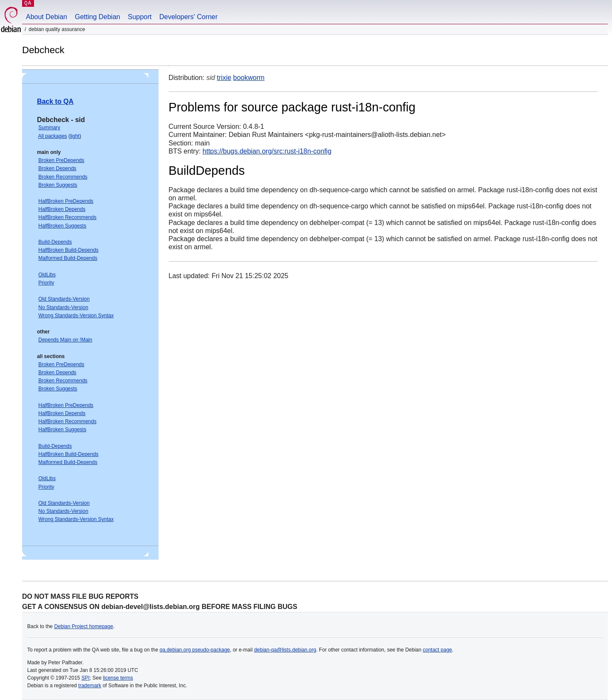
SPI (86, 678)
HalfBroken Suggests (62, 226)
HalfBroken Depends (62, 209)
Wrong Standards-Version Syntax (76, 316)
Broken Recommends (63, 177)
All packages (53, 136)
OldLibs (47, 275)
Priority (46, 283)
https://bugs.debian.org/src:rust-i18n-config (267, 151)
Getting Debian (98, 17)
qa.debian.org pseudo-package (195, 650)
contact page (438, 650)
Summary (49, 128)
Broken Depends (57, 168)
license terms (118, 678)
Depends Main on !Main (65, 340)
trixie (224, 78)
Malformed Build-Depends (68, 258)
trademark (90, 686)
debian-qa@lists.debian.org (285, 650)
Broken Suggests (58, 185)
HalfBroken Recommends (67, 217)
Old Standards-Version (64, 299)
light (75, 136)
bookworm (249, 78)
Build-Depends (55, 242)
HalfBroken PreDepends (66, 201)
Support (140, 17)
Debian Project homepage (84, 626)
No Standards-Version (63, 307)
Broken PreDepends (61, 160)
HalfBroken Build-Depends (68, 250)
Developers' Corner (188, 17)
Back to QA (55, 101)
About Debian (47, 17)
